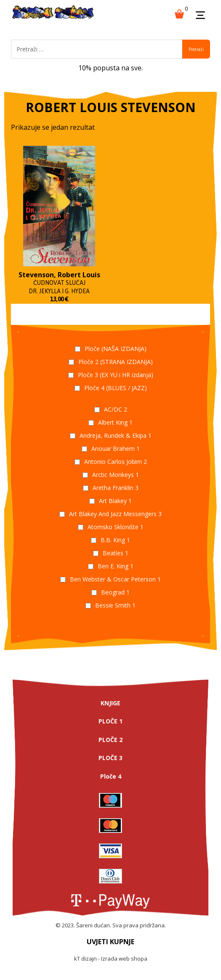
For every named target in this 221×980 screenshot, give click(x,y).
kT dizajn (85, 959)
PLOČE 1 (110, 721)
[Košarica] (179, 13)
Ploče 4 (111, 776)
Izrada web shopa (124, 959)
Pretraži (196, 49)
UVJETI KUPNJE (110, 942)
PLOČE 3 (110, 758)
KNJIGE (110, 703)
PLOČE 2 (110, 740)
